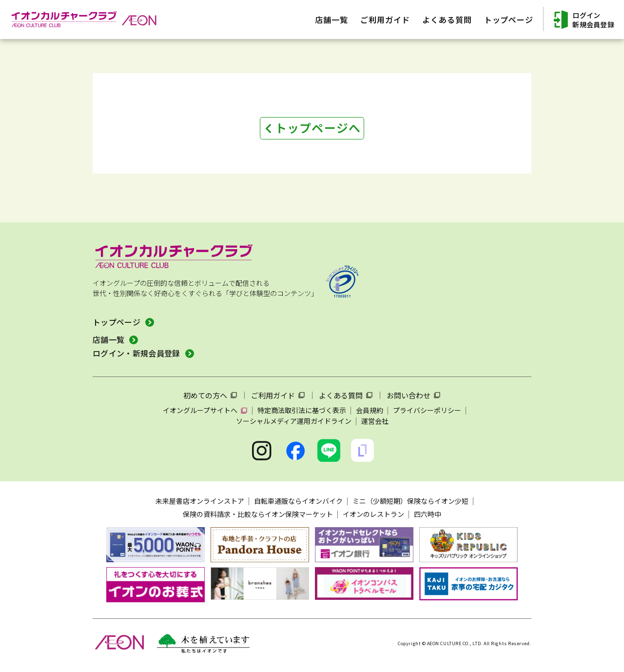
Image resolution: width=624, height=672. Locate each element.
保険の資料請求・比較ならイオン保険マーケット (258, 514)
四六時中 (428, 514)
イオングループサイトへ (200, 410)
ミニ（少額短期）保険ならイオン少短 (410, 501)
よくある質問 (341, 395)
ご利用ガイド (273, 395)
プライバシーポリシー (427, 410)
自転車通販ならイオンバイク (298, 501)
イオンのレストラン (373, 514)
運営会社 (375, 421)
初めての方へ (205, 395)
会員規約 (370, 410)
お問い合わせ (409, 395)
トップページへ (318, 128)
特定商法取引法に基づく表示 (302, 410)
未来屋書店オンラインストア (200, 501)
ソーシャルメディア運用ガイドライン (294, 421)
